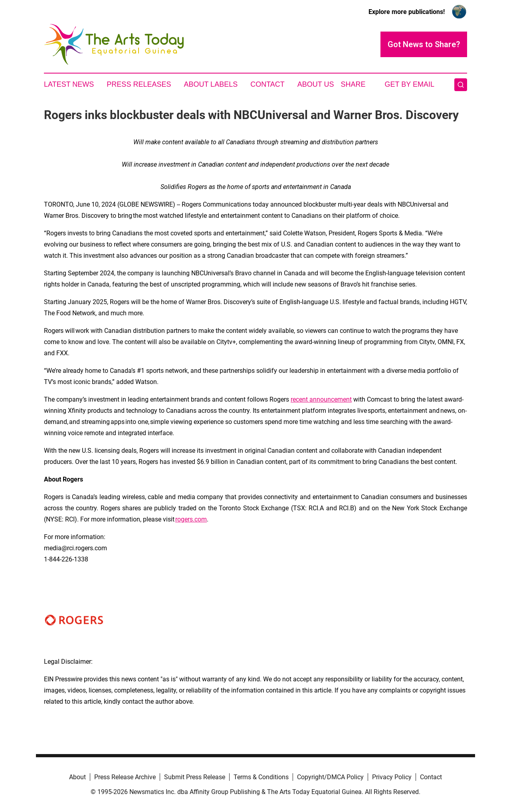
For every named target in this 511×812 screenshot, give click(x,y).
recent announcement (321, 399)
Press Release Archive (125, 777)
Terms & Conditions (261, 777)
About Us (316, 84)
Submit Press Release (195, 777)
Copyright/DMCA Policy (330, 777)
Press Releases (139, 84)
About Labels (211, 84)
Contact (267, 84)
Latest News (69, 84)
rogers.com (191, 519)
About (77, 777)
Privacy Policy (392, 777)
